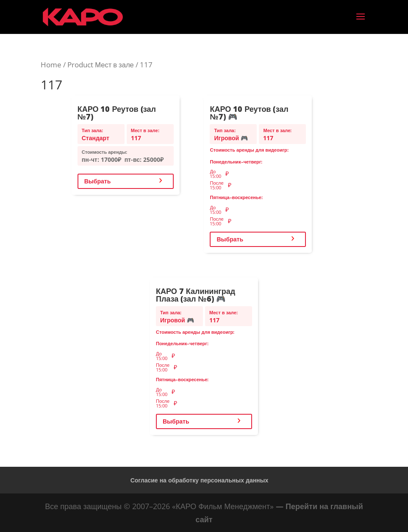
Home (51, 65)
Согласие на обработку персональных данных (200, 480)
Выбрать (98, 181)
